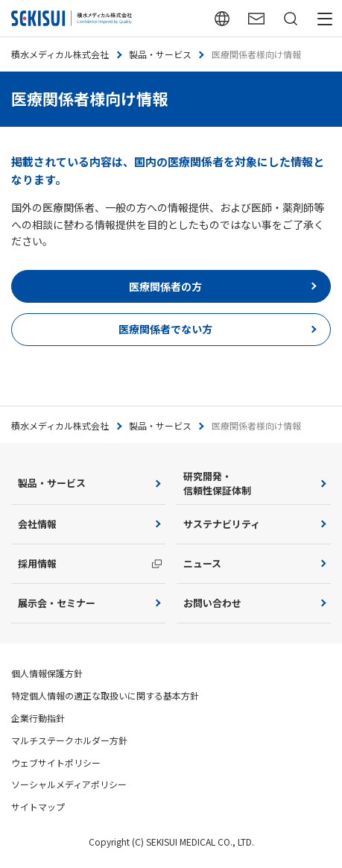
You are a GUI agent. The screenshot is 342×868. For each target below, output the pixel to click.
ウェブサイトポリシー (56, 762)
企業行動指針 (38, 718)
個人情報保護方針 (47, 673)
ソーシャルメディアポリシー (69, 784)
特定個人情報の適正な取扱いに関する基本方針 (105, 695)
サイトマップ (38, 806)
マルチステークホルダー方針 (69, 740)
